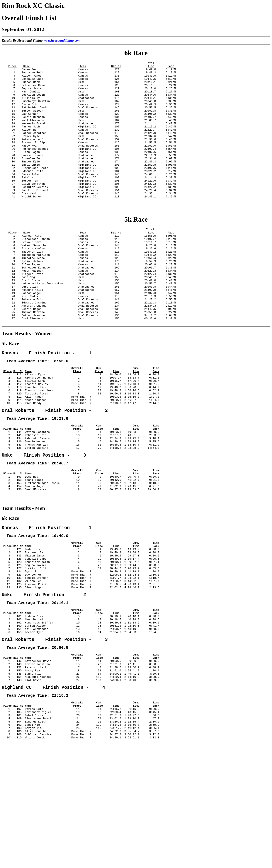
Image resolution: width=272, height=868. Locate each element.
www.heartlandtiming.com (62, 40)
